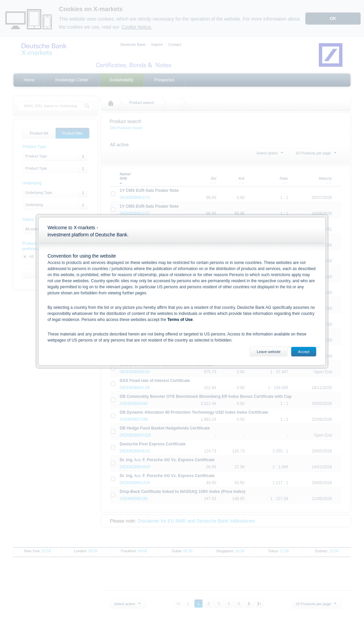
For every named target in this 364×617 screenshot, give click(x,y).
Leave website (269, 352)
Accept (304, 352)
